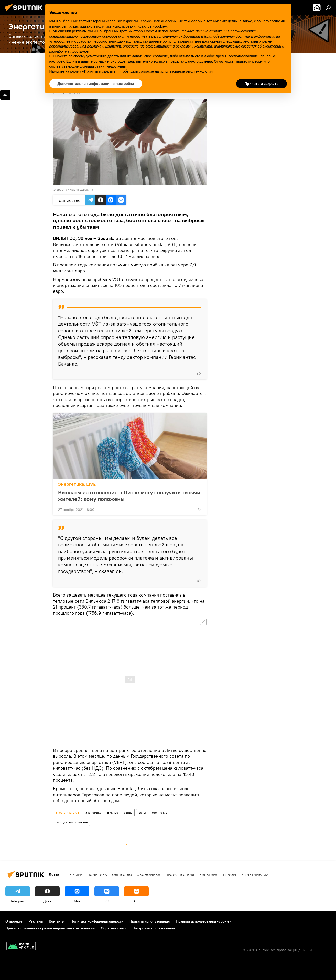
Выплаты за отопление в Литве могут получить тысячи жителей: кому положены (129, 496)
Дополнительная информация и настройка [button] (96, 84)
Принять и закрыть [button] (261, 84)
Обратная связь (114, 928)
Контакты (57, 921)
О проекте (14, 921)
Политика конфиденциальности (97, 921)
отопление (160, 813)
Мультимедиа (255, 874)
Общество (122, 874)
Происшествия (180, 874)
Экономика (93, 813)
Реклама (36, 921)
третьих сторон (132, 31)
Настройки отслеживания (154, 928)
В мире (76, 874)
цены (142, 813)
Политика (97, 874)
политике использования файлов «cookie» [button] (131, 26)
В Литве (113, 813)
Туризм (229, 874)
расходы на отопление (71, 822)
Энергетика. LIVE (77, 484)
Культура (208, 874)
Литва (128, 813)
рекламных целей (258, 41)
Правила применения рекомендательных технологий (50, 928)
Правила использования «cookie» (204, 921)
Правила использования (150, 921)
